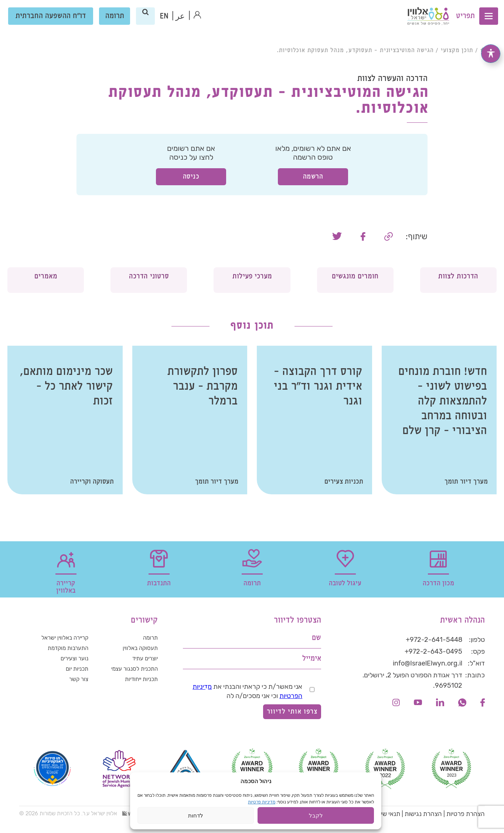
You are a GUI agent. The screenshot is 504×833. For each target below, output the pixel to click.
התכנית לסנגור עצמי (130, 686)
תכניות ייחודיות (138, 698)
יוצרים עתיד (142, 674)
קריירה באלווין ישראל (60, 650)
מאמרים (46, 281)
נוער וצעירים (72, 674)
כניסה (191, 177)
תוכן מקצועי (457, 50)
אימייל (312, 671)
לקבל (316, 818)
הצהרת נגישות (423, 826)
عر (181, 22)
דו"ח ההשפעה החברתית (51, 22)
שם (316, 650)
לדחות (196, 818)
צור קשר (77, 698)
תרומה (115, 22)
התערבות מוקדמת (64, 662)
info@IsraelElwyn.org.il (428, 675)
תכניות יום (75, 686)
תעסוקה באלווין (138, 662)
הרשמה (313, 177)
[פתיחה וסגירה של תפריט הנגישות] (491, 53)
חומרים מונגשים (355, 286)
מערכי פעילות (252, 286)
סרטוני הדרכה (149, 286)
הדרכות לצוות (458, 286)
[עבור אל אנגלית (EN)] (165, 22)
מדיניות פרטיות (262, 804)
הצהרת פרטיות (466, 826)
